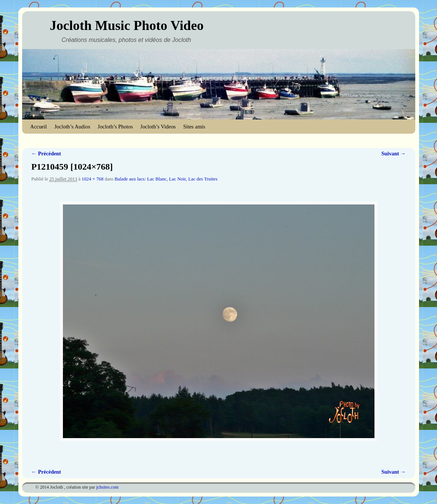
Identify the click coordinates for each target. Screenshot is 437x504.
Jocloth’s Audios (72, 127)
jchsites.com (107, 487)
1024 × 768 (92, 179)
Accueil (39, 127)
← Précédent (46, 154)
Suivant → (393, 154)
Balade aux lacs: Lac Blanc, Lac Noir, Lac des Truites (166, 179)
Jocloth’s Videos (158, 127)
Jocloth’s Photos (115, 127)
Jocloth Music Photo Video (127, 25)
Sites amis (194, 127)
